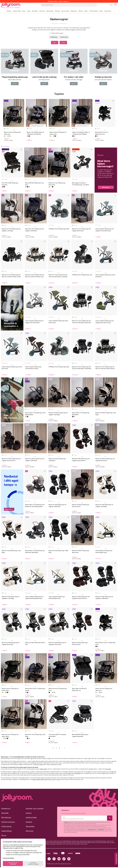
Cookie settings (6, 827)
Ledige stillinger (7, 832)
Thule (58, 780)
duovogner (108, 770)
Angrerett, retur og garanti (35, 809)
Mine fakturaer (6, 818)
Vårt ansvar (30, 832)
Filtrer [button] (53, 43)
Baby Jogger (41, 780)
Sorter (65, 43)
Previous (1, 121)
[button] (111, 7)
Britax (46, 780)
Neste (64, 749)
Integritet (29, 823)
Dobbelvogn (54, 37)
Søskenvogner (63, 24)
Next (117, 121)
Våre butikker (30, 827)
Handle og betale (31, 818)
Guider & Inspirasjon (8, 823)
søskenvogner (43, 770)
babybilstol (78, 774)
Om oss (4, 836)
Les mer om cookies (10, 856)
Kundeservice (6, 809)
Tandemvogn (64, 37)
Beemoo (35, 780)
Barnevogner (55, 24)
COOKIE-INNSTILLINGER (35, 862)
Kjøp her (15, 84)
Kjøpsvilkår (5, 814)
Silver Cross (52, 780)
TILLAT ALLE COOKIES (14, 862)
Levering (29, 814)
